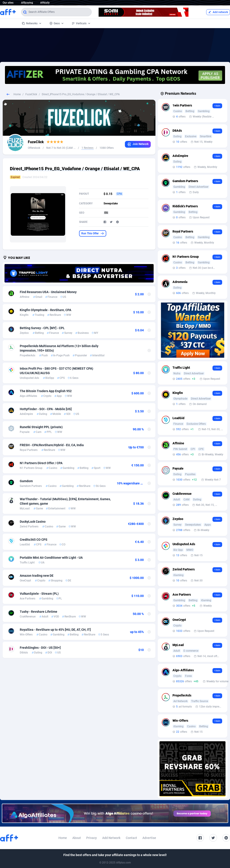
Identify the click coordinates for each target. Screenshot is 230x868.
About (77, 838)
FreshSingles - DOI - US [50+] (40, 648)
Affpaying (27, 3)
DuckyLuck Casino (33, 522)
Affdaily (45, 3)
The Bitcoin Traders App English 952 (46, 391)
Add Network (111, 838)
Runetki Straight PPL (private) (41, 427)
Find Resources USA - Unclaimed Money (48, 292)
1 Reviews (87, 148)
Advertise (149, 838)
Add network (218, 12)
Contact (131, 838)
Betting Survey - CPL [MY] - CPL (42, 328)
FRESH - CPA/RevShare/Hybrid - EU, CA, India (52, 445)
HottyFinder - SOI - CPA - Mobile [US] (46, 409)
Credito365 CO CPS (34, 540)
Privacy (92, 838)
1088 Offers (107, 148)
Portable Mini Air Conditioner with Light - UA (51, 558)
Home (17, 94)
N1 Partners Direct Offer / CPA (41, 463)
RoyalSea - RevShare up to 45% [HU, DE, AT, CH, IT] (55, 630)
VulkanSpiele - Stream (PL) (39, 594)
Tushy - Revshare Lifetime (39, 612)
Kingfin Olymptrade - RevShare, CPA (45, 310)
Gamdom (26, 481)
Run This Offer (93, 233)
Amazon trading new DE (37, 576)
